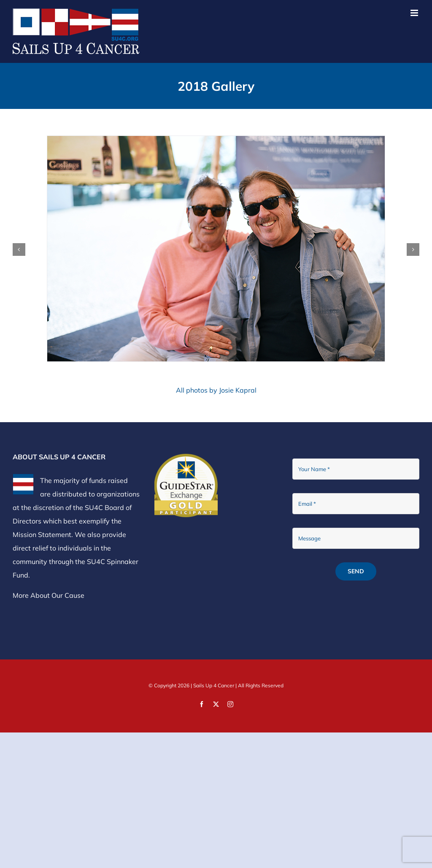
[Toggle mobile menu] (415, 13)
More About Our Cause (49, 595)
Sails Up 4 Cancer (214, 685)
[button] (19, 250)
